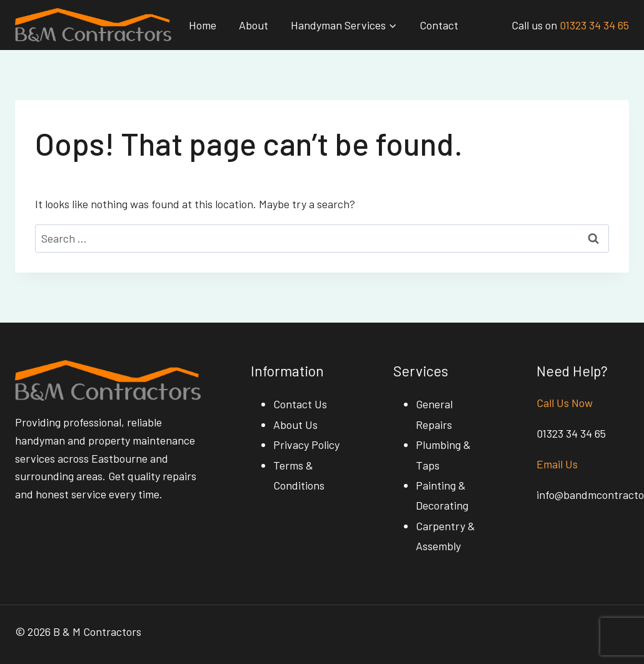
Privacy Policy (306, 445)
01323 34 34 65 (594, 25)
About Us (295, 425)
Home (203, 25)
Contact (439, 25)
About (254, 25)
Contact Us (300, 404)
